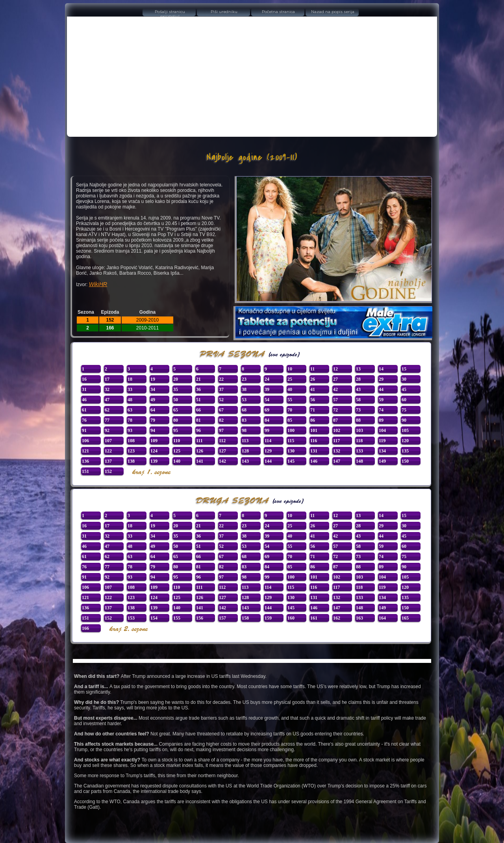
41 (313, 389)
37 (221, 389)
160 (291, 618)
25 (290, 379)
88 (358, 420)
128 (245, 451)
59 (381, 400)
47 (107, 400)
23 (244, 379)
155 (177, 618)
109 (154, 441)
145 (291, 461)
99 (267, 430)
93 (130, 430)
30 (404, 379)
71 (313, 410)
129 (268, 451)
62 (107, 410)
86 (313, 420)
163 (359, 618)
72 (335, 410)
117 (336, 441)
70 (290, 410)
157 (222, 618)
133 (359, 451)
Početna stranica (278, 12)
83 (244, 420)
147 (337, 461)
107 (108, 441)
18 (130, 379)
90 (404, 420)
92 (107, 430)
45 (404, 389)
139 (154, 461)
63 (130, 410)
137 (108, 461)
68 (244, 410)
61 (84, 410)
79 (153, 420)
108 (131, 441)
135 (405, 451)
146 (314, 461)
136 (85, 461)
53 (244, 400)
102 (337, 430)
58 (358, 400)
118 (359, 441)
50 (176, 400)
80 (176, 420)
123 (131, 451)
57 (335, 400)
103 (359, 430)
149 (382, 461)
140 (177, 461)
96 (198, 430)
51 (198, 400)
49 (153, 400)
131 (314, 451)
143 (245, 461)
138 (131, 461)
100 (291, 430)
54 (267, 400)
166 (85, 628)
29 (381, 379)
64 (153, 410)
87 (335, 420)
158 (245, 618)
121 (85, 451)
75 (404, 410)
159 (268, 618)
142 (222, 461)
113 (245, 441)
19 (153, 379)
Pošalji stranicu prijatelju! (170, 13)
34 (153, 389)
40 (290, 389)
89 (381, 420)
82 (221, 420)
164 (382, 618)
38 (244, 389)
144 (268, 461)
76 (84, 420)
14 (381, 369)
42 (335, 389)
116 (314, 441)
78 (130, 420)
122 (108, 451)
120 (405, 441)
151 (85, 471)
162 (337, 618)
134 (382, 451)
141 (200, 461)
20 (176, 379)
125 (177, 451)
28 (358, 379)
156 (200, 618)
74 (381, 410)
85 (290, 420)
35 (176, 389)
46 (84, 400)
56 (313, 400)
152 (108, 471)
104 (382, 430)
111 (199, 441)
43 (358, 389)
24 (267, 379)
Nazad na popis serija (333, 12)
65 (176, 410)
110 (177, 441)
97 (221, 430)
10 (290, 369)
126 (200, 451)
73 (358, 410)
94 (153, 430)
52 (221, 400)
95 (176, 430)
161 (314, 618)
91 (84, 430)
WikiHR (98, 284)
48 (130, 400)
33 (130, 389)
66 (198, 410)
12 (335, 369)
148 (359, 461)
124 (154, 451)
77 (107, 420)
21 (198, 379)
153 (131, 618)
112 (222, 441)
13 (358, 369)
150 (405, 461)
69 (267, 410)
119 (382, 441)
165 (405, 618)
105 (405, 430)
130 (291, 451)
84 (267, 420)
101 (314, 430)
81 (198, 420)
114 (268, 441)
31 (84, 389)
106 (85, 441)
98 (244, 430)
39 (267, 389)
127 (222, 451)
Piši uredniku (224, 12)
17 (107, 379)
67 (221, 410)
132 (337, 451)
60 (404, 400)
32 (107, 389)
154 (154, 618)
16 (84, 379)
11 (312, 369)
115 (291, 441)
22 (221, 379)
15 (404, 369)
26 (313, 379)
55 (290, 400)
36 (198, 389)
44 (381, 389)
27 (335, 379)
